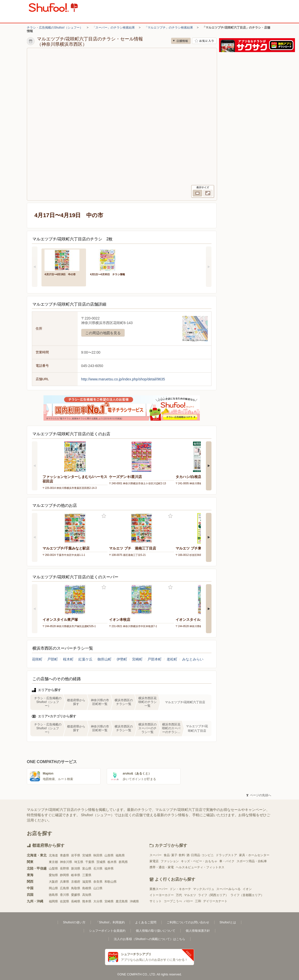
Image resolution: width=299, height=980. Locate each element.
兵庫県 (65, 882)
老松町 (172, 659)
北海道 (53, 855)
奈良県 (98, 882)
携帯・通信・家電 (162, 867)
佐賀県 (65, 901)
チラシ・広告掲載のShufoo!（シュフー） (55, 28)
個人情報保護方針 (198, 931)
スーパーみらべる (228, 889)
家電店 (154, 861)
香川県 (65, 895)
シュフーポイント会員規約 (107, 931)
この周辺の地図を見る (103, 333)
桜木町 (68, 659)
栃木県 (112, 862)
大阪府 (53, 882)
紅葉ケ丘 (86, 659)
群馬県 (123, 862)
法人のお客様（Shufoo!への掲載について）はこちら (149, 939)
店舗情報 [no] (181, 41)
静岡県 (65, 875)
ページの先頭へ (259, 795)
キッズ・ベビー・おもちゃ (199, 861)
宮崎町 (137, 659)
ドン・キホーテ (180, 889)
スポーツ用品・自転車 (252, 861)
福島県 (120, 855)
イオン (247, 889)
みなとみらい (193, 659)
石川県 (98, 869)
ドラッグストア (226, 855)
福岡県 (53, 901)
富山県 (87, 869)
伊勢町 (122, 659)
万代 (179, 895)
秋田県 (98, 855)
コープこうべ (173, 901)
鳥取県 (76, 888)
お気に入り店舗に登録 (204, 41)
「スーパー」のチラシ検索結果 (114, 28)
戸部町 (53, 659)
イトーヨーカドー (162, 895)
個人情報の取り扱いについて (156, 931)
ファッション (170, 861)
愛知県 (53, 875)
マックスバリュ (204, 889)
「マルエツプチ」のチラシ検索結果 (169, 28)
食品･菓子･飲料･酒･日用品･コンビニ (189, 855)
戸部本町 (155, 659)
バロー (188, 901)
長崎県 (76, 901)
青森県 (65, 855)
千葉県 (90, 862)
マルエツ (190, 895)
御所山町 (104, 659)
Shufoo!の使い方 (74, 922)
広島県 (65, 888)
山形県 (109, 855)
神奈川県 (66, 862)
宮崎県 (109, 901)
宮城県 (87, 855)
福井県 (109, 869)
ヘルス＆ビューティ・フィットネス (200, 867)
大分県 (98, 901)
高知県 (87, 895)
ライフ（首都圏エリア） (247, 895)
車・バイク (227, 861)
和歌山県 (111, 882)
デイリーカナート (215, 901)
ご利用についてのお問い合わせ (188, 922)
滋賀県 (87, 882)
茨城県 (101, 862)
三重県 (87, 875)
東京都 (53, 862)
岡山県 (53, 888)
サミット (156, 901)
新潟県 (76, 869)
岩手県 (76, 855)
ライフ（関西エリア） (213, 895)
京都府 (76, 882)
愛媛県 (76, 895)
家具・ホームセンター (254, 855)
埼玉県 (79, 862)
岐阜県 (76, 875)
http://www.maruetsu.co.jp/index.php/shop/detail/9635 (123, 379)
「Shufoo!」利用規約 (110, 922)
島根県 (87, 888)
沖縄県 (134, 901)
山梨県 (53, 869)
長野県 (65, 869)
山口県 (98, 888)
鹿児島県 (122, 901)
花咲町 (37, 659)
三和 (198, 901)
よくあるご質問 (146, 922)
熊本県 (87, 901)
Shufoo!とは (228, 922)
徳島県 (53, 895)
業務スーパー (159, 889)
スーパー (156, 855)
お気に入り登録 (104, 516)
